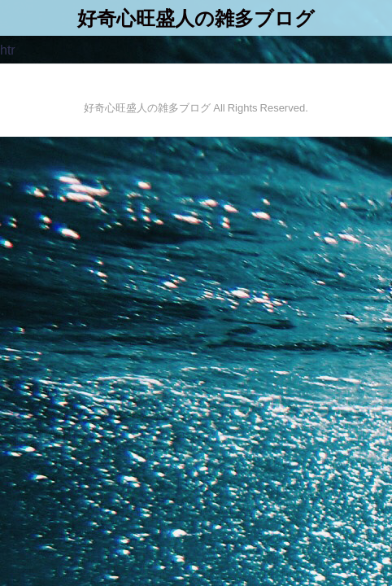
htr (8, 50)
